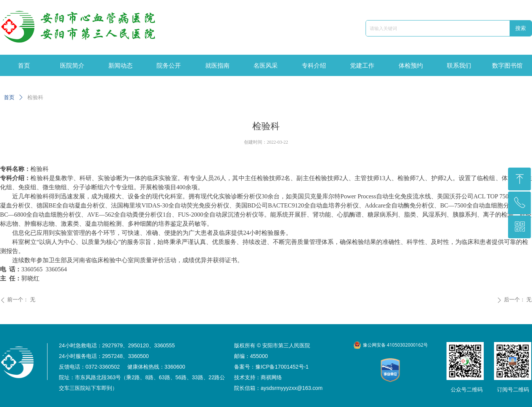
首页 (9, 97)
